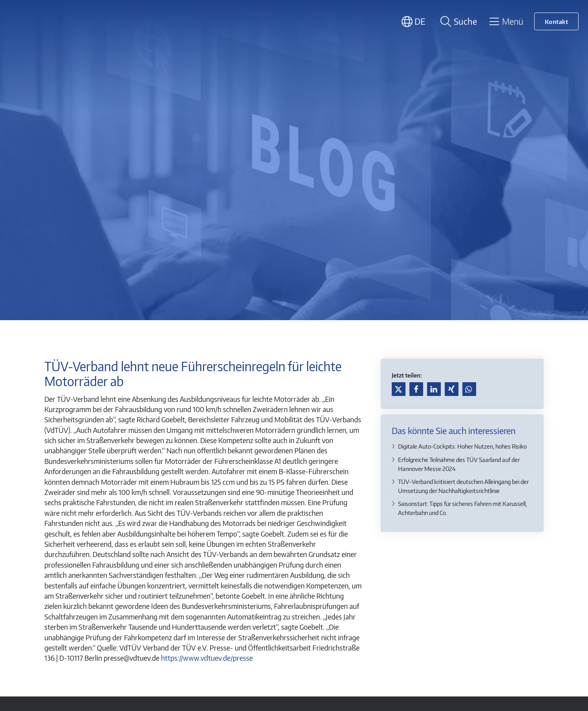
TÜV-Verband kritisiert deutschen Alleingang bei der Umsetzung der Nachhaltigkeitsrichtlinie (463, 486)
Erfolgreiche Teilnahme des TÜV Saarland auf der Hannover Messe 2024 (459, 464)
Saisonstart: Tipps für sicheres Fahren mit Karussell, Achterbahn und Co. (462, 508)
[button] (399, 389)
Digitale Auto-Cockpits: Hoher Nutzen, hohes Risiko (462, 446)
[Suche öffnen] (457, 21)
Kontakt (557, 21)
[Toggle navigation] (506, 21)
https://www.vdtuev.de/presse (207, 658)
